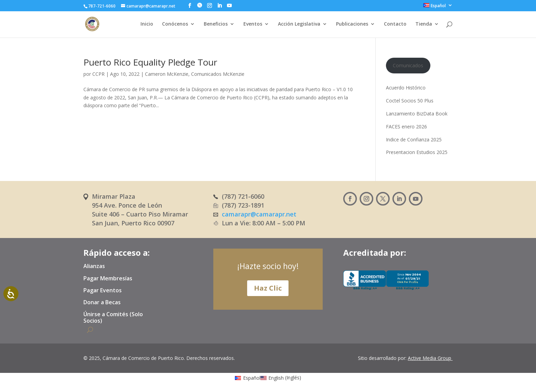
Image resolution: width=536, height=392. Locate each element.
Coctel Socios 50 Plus (410, 101)
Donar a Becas (102, 303)
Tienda (424, 24)
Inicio (147, 24)
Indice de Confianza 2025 (414, 139)
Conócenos (175, 24)
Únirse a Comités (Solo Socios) (113, 318)
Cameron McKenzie (167, 74)
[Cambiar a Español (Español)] (248, 377)
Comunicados (408, 65)
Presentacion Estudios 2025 (417, 152)
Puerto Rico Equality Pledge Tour (150, 62)
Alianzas (94, 266)
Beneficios (216, 24)
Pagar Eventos (103, 291)
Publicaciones (352, 24)
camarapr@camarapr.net (259, 214)
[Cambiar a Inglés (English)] (281, 377)
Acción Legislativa (299, 24)
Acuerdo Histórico (406, 88)
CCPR (98, 74)
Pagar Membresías (108, 279)
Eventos (253, 24)
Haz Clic (268, 288)
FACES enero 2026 (406, 127)
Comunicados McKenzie (218, 74)
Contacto (395, 24)
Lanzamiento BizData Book (417, 114)
